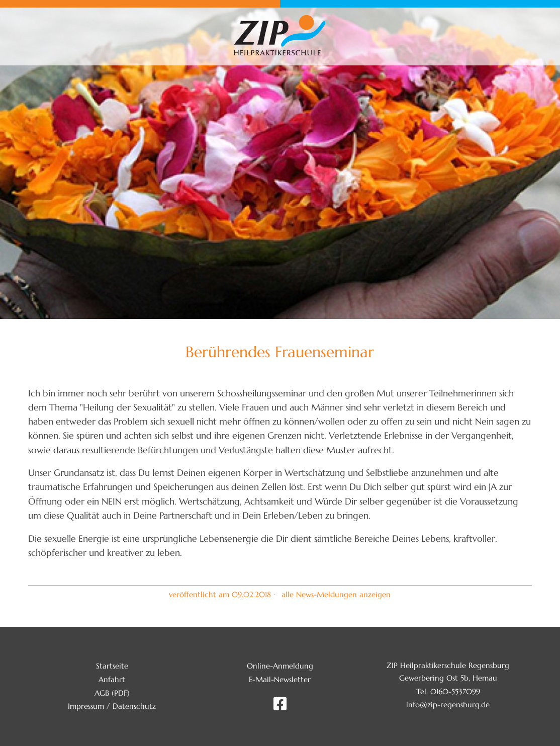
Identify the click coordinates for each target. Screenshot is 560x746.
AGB (102, 693)
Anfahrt (112, 679)
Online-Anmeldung (280, 666)
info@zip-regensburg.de (448, 704)
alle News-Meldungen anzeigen (336, 594)
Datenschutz (134, 706)
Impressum (86, 706)
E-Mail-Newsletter (280, 679)
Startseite (112, 666)
